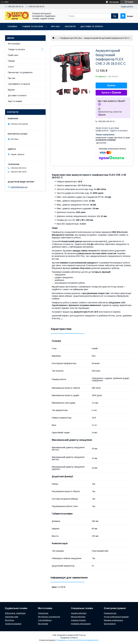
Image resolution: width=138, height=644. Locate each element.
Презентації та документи (20, 72)
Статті (11, 67)
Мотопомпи (43, 624)
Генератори (43, 613)
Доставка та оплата (92, 26)
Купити (111, 85)
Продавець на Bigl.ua (69, 638)
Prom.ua (82, 635)
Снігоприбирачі (45, 620)
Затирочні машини (13, 624)
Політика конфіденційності (88, 640)
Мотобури (10, 620)
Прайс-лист (13, 55)
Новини (11, 61)
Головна (12, 26)
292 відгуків (114, 2)
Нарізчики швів (12, 617)
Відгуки (11, 90)
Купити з (111, 93)
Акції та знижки (15, 101)
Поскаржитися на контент (66, 640)
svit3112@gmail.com (19, 187)
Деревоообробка (79, 613)
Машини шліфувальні (113, 620)
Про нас (55, 26)
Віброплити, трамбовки (15, 613)
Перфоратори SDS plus (71, 38)
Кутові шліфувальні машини (116, 617)
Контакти (70, 26)
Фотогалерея (14, 44)
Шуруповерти (110, 624)
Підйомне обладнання (81, 624)
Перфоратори (110, 613)
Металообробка (78, 617)
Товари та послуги (33, 26)
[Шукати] (115, 16)
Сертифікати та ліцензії (19, 84)
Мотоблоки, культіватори (49, 617)
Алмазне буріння (78, 620)
